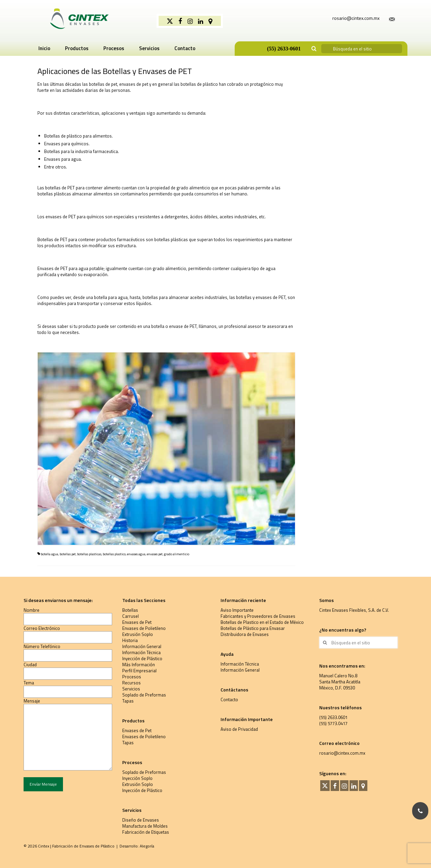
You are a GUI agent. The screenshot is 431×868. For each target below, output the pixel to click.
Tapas (128, 701)
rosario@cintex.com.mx (342, 753)
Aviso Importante (237, 610)
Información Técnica (141, 652)
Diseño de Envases (141, 820)
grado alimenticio (177, 554)
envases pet (155, 554)
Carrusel (130, 616)
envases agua (136, 554)
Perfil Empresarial (139, 671)
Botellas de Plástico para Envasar (253, 628)
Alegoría (147, 846)
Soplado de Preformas (144, 695)
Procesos (132, 677)
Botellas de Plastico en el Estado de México (262, 622)
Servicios (131, 689)
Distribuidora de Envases (245, 634)
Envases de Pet (137, 622)
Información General (142, 646)
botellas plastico (114, 554)
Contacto (229, 700)
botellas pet (68, 554)
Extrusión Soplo (138, 634)
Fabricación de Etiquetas (146, 832)
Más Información (139, 665)
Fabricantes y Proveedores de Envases (258, 616)
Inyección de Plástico (142, 658)
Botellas (130, 610)
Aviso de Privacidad (239, 729)
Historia (130, 640)
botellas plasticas (89, 554)
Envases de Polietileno (144, 628)
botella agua (49, 554)
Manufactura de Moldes (145, 826)
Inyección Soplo (137, 778)
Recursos (131, 683)
